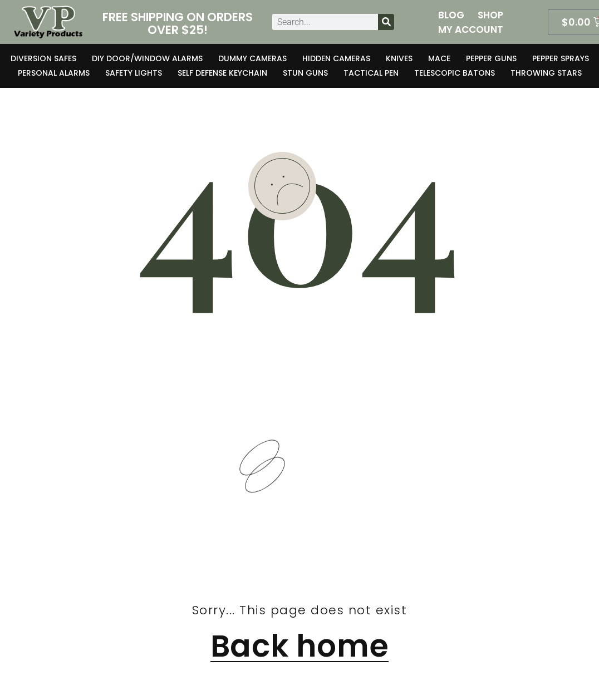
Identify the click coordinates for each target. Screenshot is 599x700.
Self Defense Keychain (222, 73)
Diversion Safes (43, 58)
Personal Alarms (54, 73)
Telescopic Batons (455, 73)
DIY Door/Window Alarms (147, 58)
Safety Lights (134, 73)
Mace (439, 58)
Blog (451, 15)
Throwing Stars (546, 73)
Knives (399, 58)
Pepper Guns (491, 58)
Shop (490, 15)
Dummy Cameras (252, 58)
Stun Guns (305, 73)
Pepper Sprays (561, 58)
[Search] (386, 22)
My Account (471, 29)
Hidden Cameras (336, 58)
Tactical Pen (371, 73)
